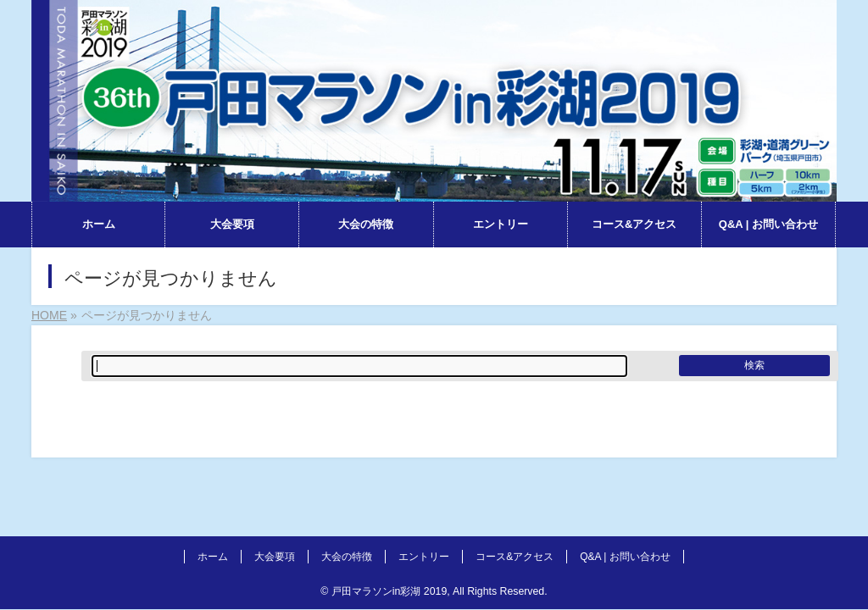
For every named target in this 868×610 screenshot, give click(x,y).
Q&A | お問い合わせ (625, 557)
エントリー (424, 557)
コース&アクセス (515, 557)
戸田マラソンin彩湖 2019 (389, 591)
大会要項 (275, 557)
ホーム (213, 557)
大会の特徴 (347, 557)
